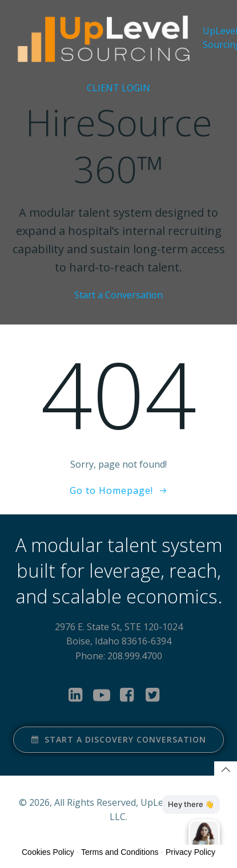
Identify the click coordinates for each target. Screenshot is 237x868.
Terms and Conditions (120, 852)
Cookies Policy (48, 852)
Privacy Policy (190, 852)
